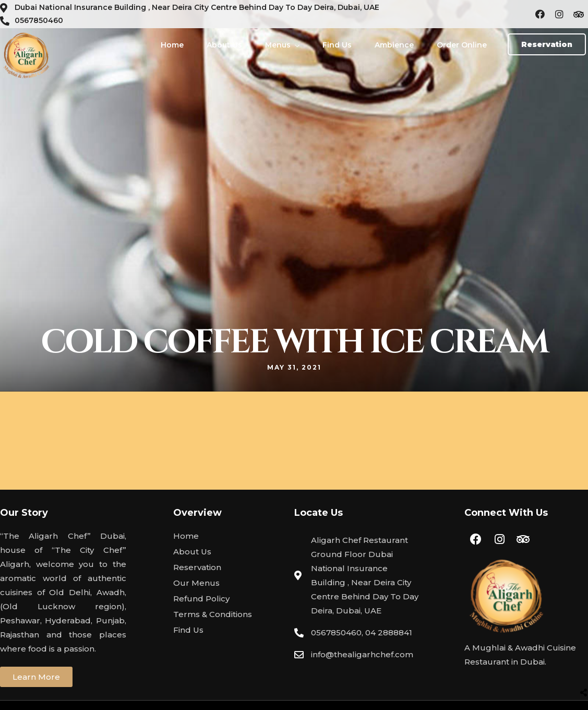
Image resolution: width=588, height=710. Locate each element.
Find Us (337, 45)
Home (172, 45)
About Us (224, 45)
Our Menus (196, 583)
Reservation (197, 567)
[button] (547, 44)
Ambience (394, 45)
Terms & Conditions (213, 614)
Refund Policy (201, 599)
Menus (278, 45)
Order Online (462, 45)
